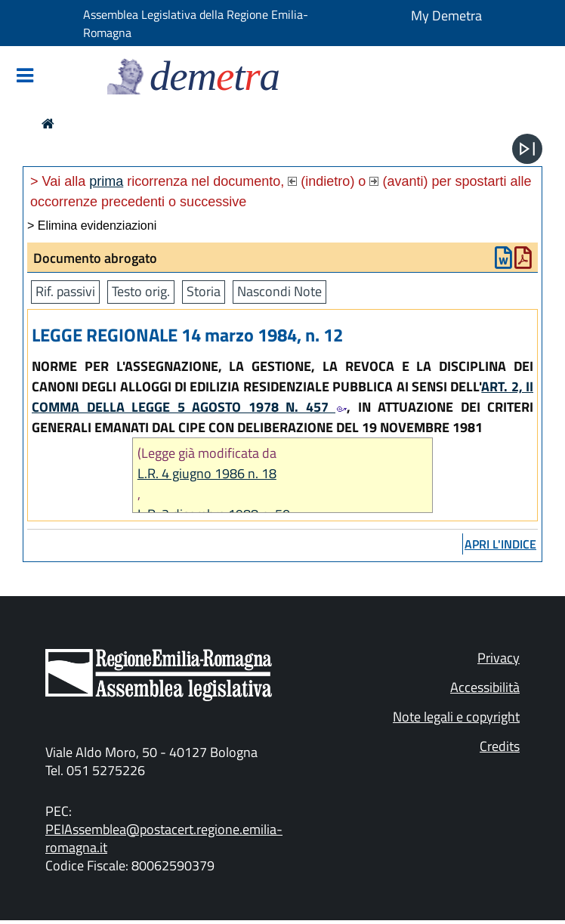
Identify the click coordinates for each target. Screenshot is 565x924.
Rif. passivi (65, 291)
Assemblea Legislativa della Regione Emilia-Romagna (196, 23)
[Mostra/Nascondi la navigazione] (25, 77)
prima (106, 181)
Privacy (499, 658)
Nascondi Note (279, 291)
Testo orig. (141, 291)
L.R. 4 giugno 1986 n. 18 (207, 473)
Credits (500, 746)
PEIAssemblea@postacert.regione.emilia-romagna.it (164, 838)
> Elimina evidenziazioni (92, 226)
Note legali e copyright (456, 717)
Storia (204, 291)
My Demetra (446, 15)
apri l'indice (500, 544)
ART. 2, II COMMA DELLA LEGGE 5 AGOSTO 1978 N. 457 (282, 397)
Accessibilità (485, 687)
